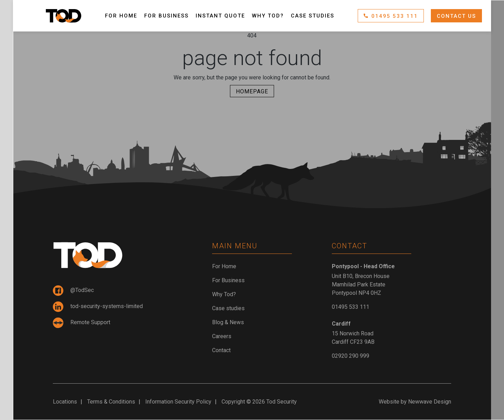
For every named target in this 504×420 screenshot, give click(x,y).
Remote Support (82, 323)
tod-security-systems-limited (98, 307)
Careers (222, 336)
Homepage (252, 91)
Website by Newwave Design (415, 402)
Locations (65, 402)
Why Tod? (268, 16)
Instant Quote (220, 16)
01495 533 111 (391, 16)
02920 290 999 (351, 356)
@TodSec (73, 291)
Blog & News (228, 322)
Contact (221, 350)
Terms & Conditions (111, 402)
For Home (121, 16)
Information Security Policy (178, 402)
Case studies (313, 16)
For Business (166, 16)
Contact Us (456, 16)
